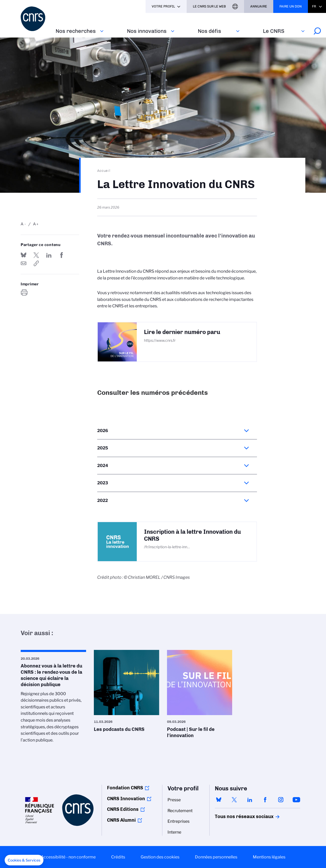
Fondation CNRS (125, 788)
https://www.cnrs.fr (160, 340)
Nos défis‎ (209, 31)
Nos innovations (147, 31)
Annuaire (259, 6)
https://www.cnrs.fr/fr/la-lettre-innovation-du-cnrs (36, 263)
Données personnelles (216, 857)
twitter (234, 800)
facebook (265, 800)
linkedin (250, 800)
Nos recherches (76, 31)
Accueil (104, 170)
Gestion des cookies (160, 857)
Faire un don (291, 6)
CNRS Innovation (126, 799)
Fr (314, 6)
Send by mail (24, 263)
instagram (281, 800)
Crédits (118, 857)
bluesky (219, 800)
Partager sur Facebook (62, 255)
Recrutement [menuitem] (180, 811)
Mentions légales (269, 857)
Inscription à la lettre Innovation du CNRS (192, 535)
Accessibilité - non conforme (68, 857)
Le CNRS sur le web (209, 6)
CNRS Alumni (121, 820)
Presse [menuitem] (174, 800)
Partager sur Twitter (36, 255)
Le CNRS (274, 31)
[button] (24, 860)
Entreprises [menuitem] (179, 821)
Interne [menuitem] (174, 832)
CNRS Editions (123, 809)
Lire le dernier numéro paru (182, 332)
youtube (296, 800)
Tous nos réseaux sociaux (235, 817)
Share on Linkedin (49, 255)
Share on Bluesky (24, 255)
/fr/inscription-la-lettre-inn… (167, 547)
